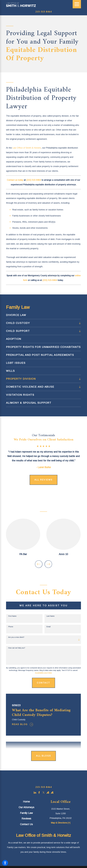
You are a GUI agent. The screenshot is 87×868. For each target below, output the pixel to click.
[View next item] (48, 564)
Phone (11, 626)
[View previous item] (39, 564)
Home (26, 801)
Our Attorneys (26, 807)
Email (48, 626)
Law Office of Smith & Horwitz (27, 148)
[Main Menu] (77, 4)
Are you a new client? (16, 637)
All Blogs (43, 755)
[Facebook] (39, 792)
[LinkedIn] (35, 792)
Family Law (26, 813)
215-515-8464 (43, 12)
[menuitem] (43, 315)
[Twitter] (44, 792)
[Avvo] (48, 792)
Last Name (50, 616)
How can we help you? (17, 647)
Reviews (26, 818)
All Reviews (43, 480)
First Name (12, 616)
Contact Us (26, 824)
